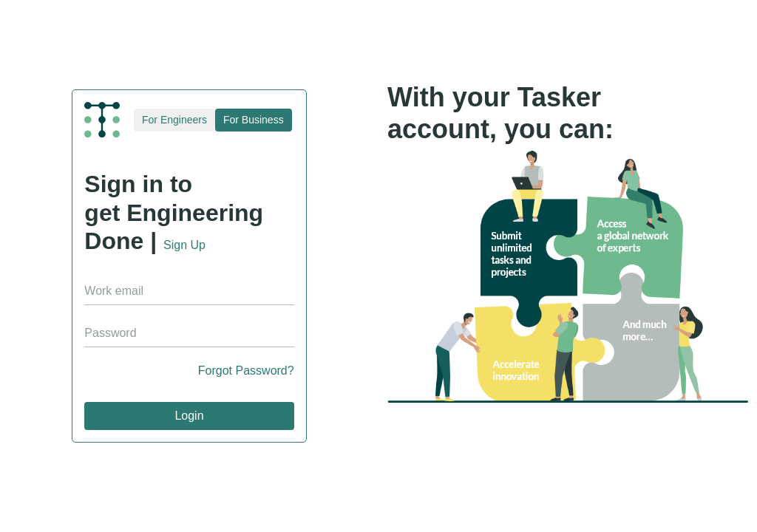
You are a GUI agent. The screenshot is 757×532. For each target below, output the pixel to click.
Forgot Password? (246, 371)
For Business (254, 120)
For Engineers (174, 120)
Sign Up (184, 245)
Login (189, 416)
